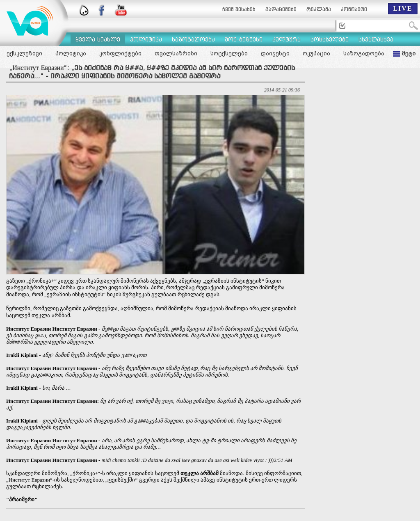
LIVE (403, 8)
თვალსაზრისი (176, 53)
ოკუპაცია (316, 53)
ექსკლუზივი (24, 53)
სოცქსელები (229, 53)
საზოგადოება (364, 53)
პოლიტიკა (71, 53)
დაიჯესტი (275, 53)
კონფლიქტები (120, 53)
